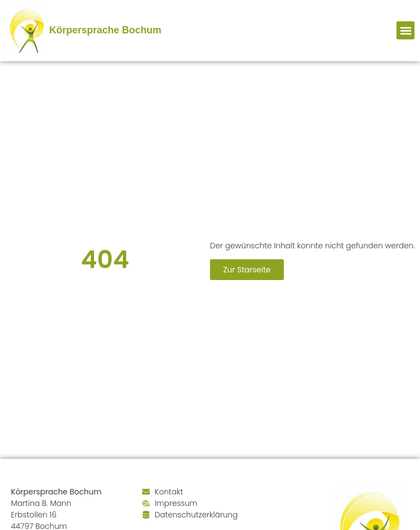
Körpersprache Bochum (105, 30)
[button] (406, 30)
